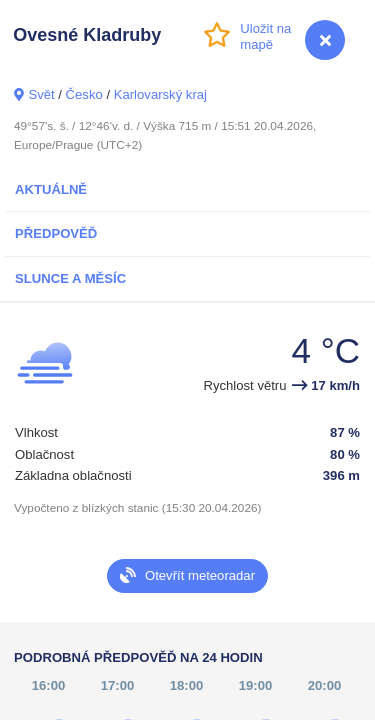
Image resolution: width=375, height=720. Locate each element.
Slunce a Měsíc (70, 278)
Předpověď (56, 233)
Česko (84, 94)
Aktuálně (51, 189)
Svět (41, 94)
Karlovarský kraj (160, 94)
